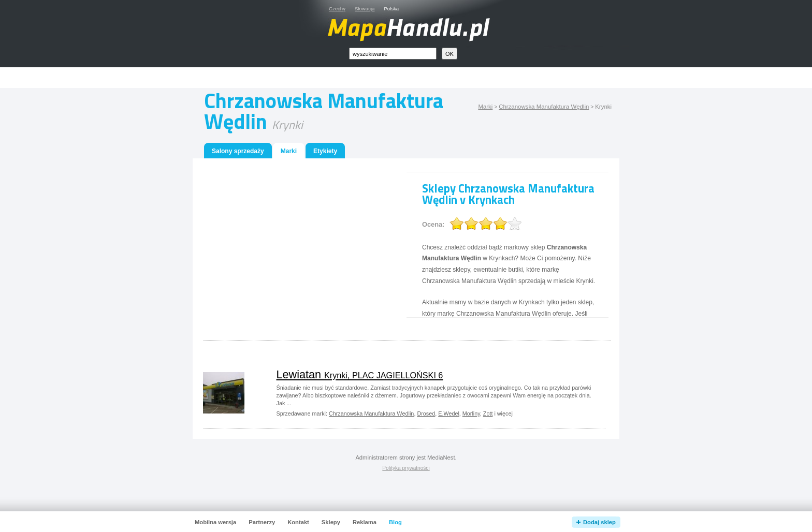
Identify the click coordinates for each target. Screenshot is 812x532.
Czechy (337, 9)
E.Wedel (449, 413)
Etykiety (325, 151)
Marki (485, 107)
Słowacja (365, 9)
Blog (395, 522)
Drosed (426, 413)
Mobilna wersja (215, 522)
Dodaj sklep (599, 522)
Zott (488, 413)
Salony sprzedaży (238, 151)
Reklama (365, 522)
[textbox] (393, 54)
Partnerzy (262, 522)
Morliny (471, 413)
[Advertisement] (418, 78)
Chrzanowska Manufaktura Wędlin (544, 107)
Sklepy (331, 522)
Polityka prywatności (406, 468)
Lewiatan (360, 374)
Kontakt (298, 522)
